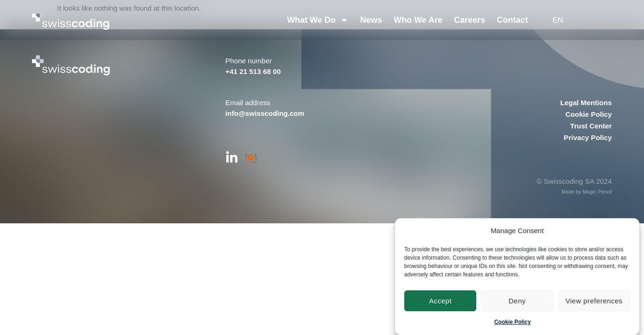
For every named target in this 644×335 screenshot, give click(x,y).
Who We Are (418, 20)
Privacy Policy (588, 137)
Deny (517, 301)
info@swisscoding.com (265, 113)
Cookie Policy (513, 322)
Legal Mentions (586, 103)
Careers (470, 20)
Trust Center (591, 126)
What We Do (318, 20)
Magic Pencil (597, 192)
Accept (440, 301)
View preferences (594, 301)
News (371, 20)
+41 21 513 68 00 (253, 71)
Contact (513, 20)
